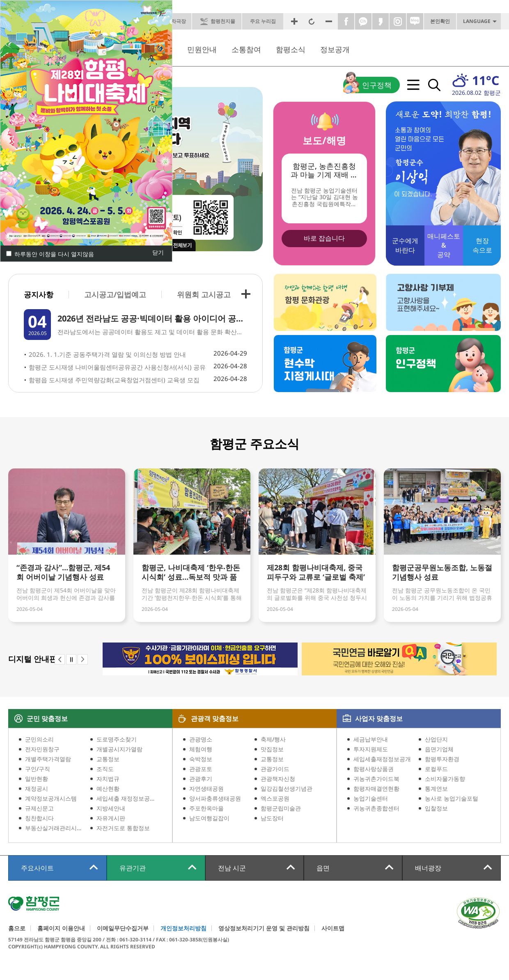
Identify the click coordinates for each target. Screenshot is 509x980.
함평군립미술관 (281, 808)
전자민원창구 (42, 749)
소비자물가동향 (445, 779)
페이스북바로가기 (346, 21)
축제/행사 (273, 739)
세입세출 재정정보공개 (126, 798)
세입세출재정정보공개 (382, 759)
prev (60, 659)
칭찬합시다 (39, 818)
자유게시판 (111, 818)
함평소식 (291, 49)
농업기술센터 (371, 798)
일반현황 (37, 779)
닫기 (158, 252)
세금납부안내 (371, 739)
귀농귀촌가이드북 (376, 779)
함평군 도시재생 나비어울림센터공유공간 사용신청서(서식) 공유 (117, 367)
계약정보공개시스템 (51, 798)
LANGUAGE (477, 21)
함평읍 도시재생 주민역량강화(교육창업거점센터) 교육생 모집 (114, 380)
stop (71, 659)
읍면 (323, 868)
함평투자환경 (442, 759)
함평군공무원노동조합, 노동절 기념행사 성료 (442, 572)
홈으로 (17, 928)
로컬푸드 (436, 769)
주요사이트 (37, 868)
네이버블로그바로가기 (415, 21)
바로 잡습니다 (324, 238)
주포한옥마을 (206, 808)
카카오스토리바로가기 (381, 21)
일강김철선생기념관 (287, 788)
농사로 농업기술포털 (452, 798)
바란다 (405, 245)
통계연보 (436, 788)
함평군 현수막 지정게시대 (325, 364)
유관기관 (133, 868)
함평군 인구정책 (443, 364)
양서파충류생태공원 (215, 798)
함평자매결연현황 (376, 788)
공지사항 (39, 295)
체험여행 (201, 749)
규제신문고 (39, 808)
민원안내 (202, 49)
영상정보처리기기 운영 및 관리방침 (264, 928)
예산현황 (108, 788)
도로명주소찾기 (117, 739)
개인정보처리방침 (183, 928)
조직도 (105, 769)
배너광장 (428, 868)
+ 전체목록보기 (246, 294)
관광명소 (201, 739)
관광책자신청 (278, 779)
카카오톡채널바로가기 (363, 21)
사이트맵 (333, 928)
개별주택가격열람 (48, 759)
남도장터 (272, 818)
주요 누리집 (263, 21)
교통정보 (108, 759)
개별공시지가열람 (119, 749)
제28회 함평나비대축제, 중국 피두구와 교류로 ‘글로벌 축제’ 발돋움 (316, 573)
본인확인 (440, 21)
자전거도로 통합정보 (123, 828)
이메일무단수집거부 (123, 928)
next (83, 659)
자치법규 (108, 779)
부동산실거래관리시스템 (54, 828)
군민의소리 (39, 739)
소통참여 (246, 49)
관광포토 (201, 769)
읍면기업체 (439, 749)
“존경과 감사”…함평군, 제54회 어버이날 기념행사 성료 (63, 572)
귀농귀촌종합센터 (376, 808)
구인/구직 (38, 769)
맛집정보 (272, 749)
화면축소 (329, 21)
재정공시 (37, 788)
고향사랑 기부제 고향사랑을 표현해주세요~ (443, 302)
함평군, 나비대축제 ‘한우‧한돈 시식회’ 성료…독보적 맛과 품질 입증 (191, 573)
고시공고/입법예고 (115, 294)
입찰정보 (436, 808)
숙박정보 (201, 759)
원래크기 (312, 21)
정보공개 (335, 49)
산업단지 (436, 739)
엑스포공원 (275, 798)
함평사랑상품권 (374, 769)
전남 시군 (232, 868)
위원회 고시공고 (204, 294)
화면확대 (294, 21)
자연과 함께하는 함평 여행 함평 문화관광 (325, 302)
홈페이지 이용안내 (61, 928)
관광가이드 (275, 769)
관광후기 (201, 779)
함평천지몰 (223, 21)
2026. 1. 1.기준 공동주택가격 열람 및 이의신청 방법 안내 (107, 354)
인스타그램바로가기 (398, 21)
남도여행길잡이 (209, 818)
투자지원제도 (371, 749)
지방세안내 (111, 808)
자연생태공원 (206, 788)
